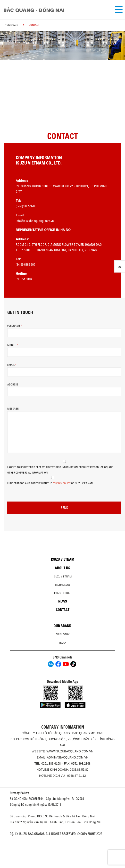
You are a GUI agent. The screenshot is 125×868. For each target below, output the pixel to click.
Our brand (62, 626)
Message (13, 409)
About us (62, 568)
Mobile (13, 345)
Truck (62, 643)
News (63, 601)
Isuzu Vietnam (63, 559)
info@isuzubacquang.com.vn (35, 221)
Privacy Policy (62, 483)
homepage (11, 25)
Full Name (15, 326)
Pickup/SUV (63, 634)
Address (13, 384)
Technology (63, 585)
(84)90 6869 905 (25, 265)
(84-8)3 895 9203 (26, 206)
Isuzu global (62, 593)
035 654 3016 (24, 279)
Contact (63, 610)
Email (12, 365)
